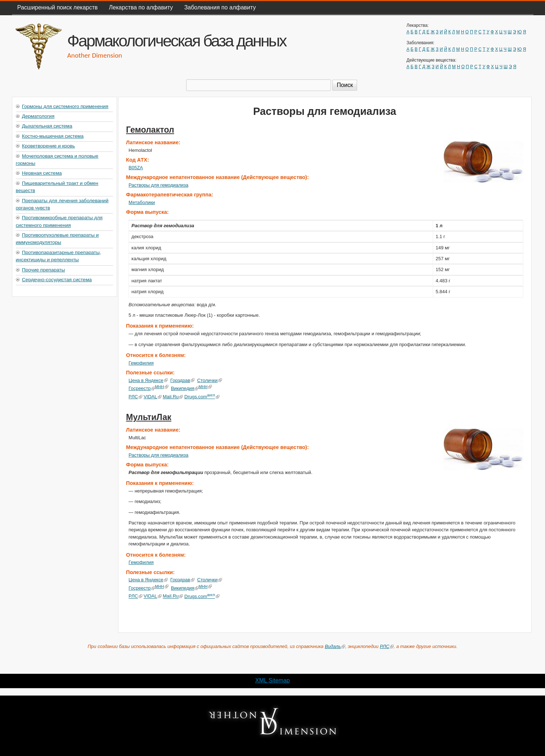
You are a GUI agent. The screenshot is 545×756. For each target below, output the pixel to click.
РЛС (135, 397)
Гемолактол (150, 130)
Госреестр (142, 388)
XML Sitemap (272, 680)
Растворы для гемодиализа (158, 185)
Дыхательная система (47, 126)
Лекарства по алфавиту (141, 7)
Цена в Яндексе (148, 380)
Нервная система (42, 173)
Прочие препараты (44, 270)
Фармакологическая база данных (177, 41)
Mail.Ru (173, 397)
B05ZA (136, 168)
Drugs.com (202, 397)
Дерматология (38, 116)
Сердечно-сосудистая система (57, 280)
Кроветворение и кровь (49, 146)
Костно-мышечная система (53, 136)
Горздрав (182, 380)
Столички (209, 380)
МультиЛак (149, 417)
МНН (162, 387)
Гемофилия (141, 363)
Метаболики (142, 202)
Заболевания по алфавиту (220, 7)
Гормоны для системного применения (65, 106)
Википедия (185, 388)
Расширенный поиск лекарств (58, 7)
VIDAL (152, 397)
